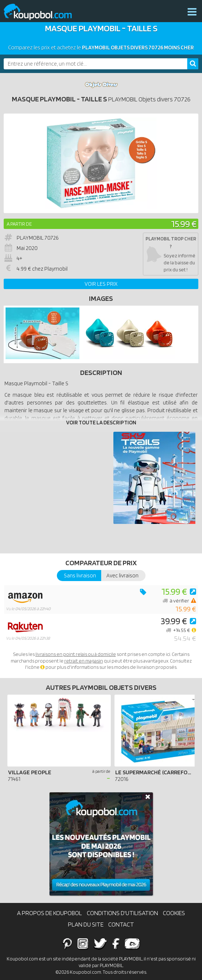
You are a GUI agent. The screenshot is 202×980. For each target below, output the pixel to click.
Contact (121, 924)
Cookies (174, 913)
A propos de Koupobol (49, 913)
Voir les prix (101, 284)
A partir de (19, 224)
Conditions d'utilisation (122, 913)
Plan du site (86, 924)
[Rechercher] (193, 64)
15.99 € (184, 224)
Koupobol (42, 12)
